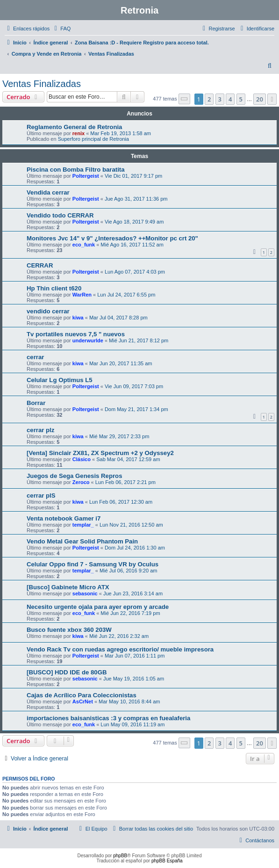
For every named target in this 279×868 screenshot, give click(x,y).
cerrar (35, 357)
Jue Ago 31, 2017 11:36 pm (136, 199)
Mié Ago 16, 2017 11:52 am (132, 245)
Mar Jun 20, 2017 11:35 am (121, 363)
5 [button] (241, 99)
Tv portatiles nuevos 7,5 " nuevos (76, 334)
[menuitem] (61, 29)
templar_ (83, 525)
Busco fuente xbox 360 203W (69, 630)
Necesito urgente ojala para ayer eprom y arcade (98, 607)
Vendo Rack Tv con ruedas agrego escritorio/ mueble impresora (120, 649)
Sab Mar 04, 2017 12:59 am (128, 459)
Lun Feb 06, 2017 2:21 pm (125, 482)
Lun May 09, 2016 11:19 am (132, 724)
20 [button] (260, 99)
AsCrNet (83, 702)
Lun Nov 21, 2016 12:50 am (131, 525)
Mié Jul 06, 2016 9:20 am (129, 571)
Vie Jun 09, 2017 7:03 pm (134, 386)
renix (79, 133)
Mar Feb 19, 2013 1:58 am (121, 133)
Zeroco (81, 482)
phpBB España (167, 861)
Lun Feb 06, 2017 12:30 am (121, 502)
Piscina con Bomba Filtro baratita (76, 170)
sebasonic (85, 593)
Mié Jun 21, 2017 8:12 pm (139, 340)
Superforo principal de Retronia (93, 139)
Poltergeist (86, 176)
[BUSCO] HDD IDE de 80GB (67, 672)
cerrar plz (40, 430)
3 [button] (220, 99)
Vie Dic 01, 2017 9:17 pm (133, 176)
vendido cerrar (48, 311)
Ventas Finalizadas (42, 84)
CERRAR (40, 265)
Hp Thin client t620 (54, 288)
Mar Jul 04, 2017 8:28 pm (118, 318)
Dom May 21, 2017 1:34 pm (136, 409)
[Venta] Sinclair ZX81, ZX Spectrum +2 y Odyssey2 (100, 453)
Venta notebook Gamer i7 (64, 518)
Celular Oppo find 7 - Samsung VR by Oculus (93, 564)
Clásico (82, 459)
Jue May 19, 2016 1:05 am (134, 679)
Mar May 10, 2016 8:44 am (129, 702)
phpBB (120, 856)
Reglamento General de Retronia (74, 127)
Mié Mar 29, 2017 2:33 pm (119, 436)
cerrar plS (41, 495)
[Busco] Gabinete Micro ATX (68, 587)
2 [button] (209, 99)
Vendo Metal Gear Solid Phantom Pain (82, 541)
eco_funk (84, 245)
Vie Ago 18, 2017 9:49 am (134, 222)
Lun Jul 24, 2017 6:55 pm (126, 295)
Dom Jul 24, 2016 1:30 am (135, 548)
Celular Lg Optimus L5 (60, 380)
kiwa (78, 318)
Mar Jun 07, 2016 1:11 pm (135, 656)
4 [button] (230, 99)
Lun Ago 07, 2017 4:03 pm (135, 272)
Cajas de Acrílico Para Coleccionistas (82, 695)
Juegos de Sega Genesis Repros (74, 476)
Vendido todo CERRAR (60, 215)
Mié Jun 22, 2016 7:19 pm (130, 613)
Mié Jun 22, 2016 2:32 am (119, 636)
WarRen (82, 295)
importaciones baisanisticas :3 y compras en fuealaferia (108, 718)
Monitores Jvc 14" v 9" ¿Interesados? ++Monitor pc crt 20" (112, 238)
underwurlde (88, 340)
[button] (185, 99)
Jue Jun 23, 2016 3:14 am (133, 593)
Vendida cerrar (48, 192)
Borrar (36, 403)
